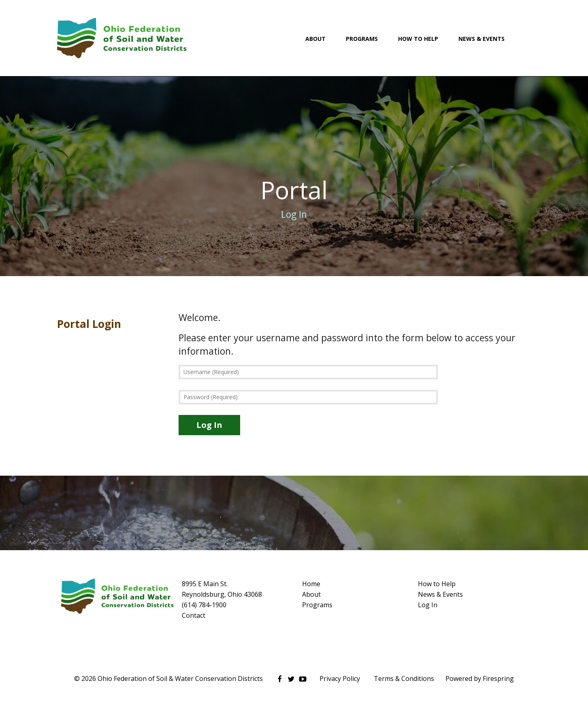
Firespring (498, 678)
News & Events (481, 39)
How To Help (418, 39)
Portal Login (89, 324)
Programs (362, 39)
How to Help (437, 584)
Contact (194, 615)
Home (311, 584)
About (315, 39)
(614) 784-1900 (204, 605)
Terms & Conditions (404, 678)
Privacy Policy (340, 678)
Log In (428, 605)
